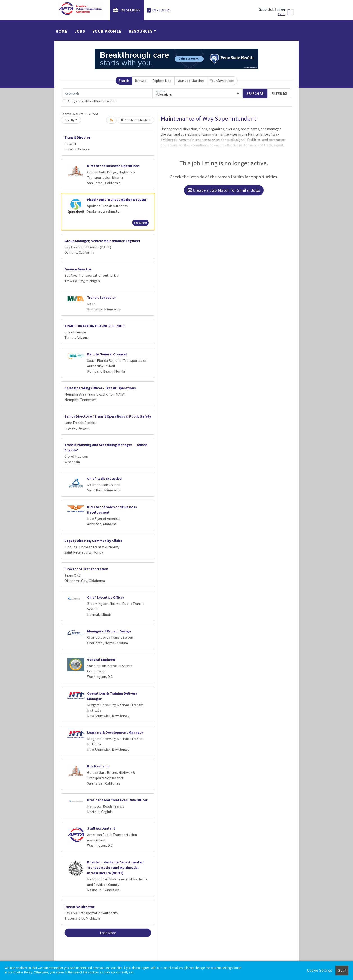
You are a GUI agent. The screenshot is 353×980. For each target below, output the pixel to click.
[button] (279, 93)
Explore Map (162, 81)
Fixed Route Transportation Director (117, 199)
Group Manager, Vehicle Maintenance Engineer (102, 241)
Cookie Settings (319, 970)
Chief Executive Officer (106, 597)
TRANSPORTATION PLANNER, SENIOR (95, 326)
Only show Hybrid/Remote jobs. (92, 101)
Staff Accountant (101, 828)
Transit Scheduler (102, 297)
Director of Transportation (86, 569)
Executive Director (79, 907)
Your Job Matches (191, 81)
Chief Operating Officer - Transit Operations (100, 388)
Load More (108, 933)
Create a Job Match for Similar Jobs (224, 190)
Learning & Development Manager (115, 732)
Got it (342, 970)
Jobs (80, 31)
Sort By (70, 120)
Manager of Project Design (109, 631)
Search (124, 81)
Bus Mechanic (98, 766)
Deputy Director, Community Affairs (93, 541)
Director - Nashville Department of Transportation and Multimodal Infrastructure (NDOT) (115, 867)
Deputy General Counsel (107, 354)
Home (61, 31)
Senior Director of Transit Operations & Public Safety (108, 416)
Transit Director (77, 137)
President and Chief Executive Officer (117, 800)
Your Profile (107, 31)
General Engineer (101, 659)
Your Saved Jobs (222, 81)
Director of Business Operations (113, 166)
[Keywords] (108, 93)
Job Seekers (127, 10)
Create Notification (136, 120)
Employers (159, 10)
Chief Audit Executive (104, 478)
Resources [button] (141, 31)
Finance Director (78, 269)
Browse (141, 81)
